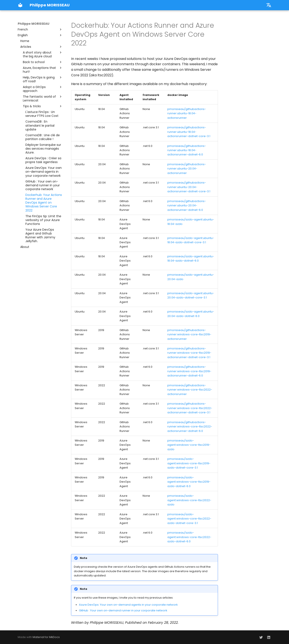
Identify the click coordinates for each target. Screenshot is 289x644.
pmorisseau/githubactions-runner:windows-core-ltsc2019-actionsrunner (189, 334)
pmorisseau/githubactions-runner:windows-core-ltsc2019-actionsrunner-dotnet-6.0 (189, 371)
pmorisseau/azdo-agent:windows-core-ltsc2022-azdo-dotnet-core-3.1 (189, 519)
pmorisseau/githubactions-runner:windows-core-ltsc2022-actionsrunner (190, 390)
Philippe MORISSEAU (34, 24)
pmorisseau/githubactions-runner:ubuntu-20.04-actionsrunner (187, 169)
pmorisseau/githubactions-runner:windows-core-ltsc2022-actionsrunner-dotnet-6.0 (190, 427)
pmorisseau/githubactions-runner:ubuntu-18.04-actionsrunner (187, 113)
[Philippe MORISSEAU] (20, 5)
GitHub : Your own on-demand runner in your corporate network (123, 610)
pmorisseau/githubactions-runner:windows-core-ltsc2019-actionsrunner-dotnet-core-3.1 (189, 353)
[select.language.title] (269, 5)
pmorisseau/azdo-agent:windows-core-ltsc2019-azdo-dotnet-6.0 (189, 482)
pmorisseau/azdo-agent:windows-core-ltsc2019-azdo (189, 445)
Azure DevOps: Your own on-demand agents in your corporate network (128, 605)
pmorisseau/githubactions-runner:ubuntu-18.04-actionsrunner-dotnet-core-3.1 (189, 132)
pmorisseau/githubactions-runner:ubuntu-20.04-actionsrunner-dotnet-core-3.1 (189, 187)
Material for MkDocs (46, 637)
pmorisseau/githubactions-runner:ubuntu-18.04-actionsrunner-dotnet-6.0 (187, 150)
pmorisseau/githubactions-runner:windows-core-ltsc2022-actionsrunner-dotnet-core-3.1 (190, 408)
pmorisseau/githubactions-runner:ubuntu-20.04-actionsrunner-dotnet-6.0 (187, 206)
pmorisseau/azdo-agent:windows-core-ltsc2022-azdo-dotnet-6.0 (189, 537)
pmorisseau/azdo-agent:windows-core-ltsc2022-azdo (189, 500)
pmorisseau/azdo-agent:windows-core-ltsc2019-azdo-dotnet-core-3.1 (189, 463)
